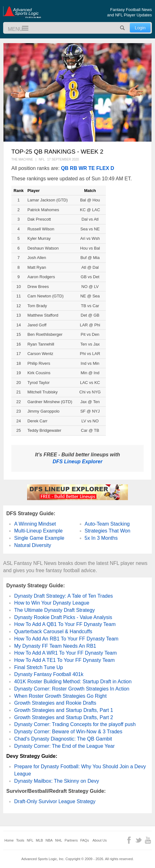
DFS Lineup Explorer (77, 462)
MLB (40, 840)
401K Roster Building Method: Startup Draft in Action (73, 682)
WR (83, 168)
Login (140, 28)
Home (9, 840)
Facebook (129, 840)
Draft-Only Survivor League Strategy (55, 801)
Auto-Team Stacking (107, 524)
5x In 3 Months (101, 538)
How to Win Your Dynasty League (52, 603)
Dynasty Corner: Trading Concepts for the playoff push (75, 724)
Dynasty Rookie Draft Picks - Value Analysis (63, 617)
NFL (30, 840)
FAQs (85, 840)
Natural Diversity (33, 545)
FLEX (103, 168)
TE (92, 168)
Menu (22, 28)
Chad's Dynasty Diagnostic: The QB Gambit (63, 739)
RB (74, 168)
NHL (59, 840)
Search (123, 28)
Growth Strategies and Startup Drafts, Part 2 (64, 717)
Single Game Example (39, 538)
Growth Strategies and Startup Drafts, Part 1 (64, 710)
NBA (49, 840)
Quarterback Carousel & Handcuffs (53, 631)
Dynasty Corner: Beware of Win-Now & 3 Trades (68, 732)
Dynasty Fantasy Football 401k (49, 674)
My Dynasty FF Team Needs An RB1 (55, 646)
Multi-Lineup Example (38, 531)
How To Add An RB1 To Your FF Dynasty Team (66, 639)
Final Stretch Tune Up (39, 667)
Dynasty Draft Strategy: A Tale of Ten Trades (63, 596)
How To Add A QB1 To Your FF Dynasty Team (65, 624)
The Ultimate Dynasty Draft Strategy (55, 610)
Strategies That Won (108, 531)
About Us (100, 840)
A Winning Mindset (35, 524)
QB (65, 168)
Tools (20, 840)
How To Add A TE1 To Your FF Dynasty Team (64, 660)
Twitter (138, 840)
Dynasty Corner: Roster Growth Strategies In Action (72, 689)
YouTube (148, 840)
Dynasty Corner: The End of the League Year (64, 746)
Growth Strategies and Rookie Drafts (55, 703)
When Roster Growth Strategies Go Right (60, 696)
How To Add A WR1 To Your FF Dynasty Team (66, 653)
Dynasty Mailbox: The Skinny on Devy (57, 781)
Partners (71, 840)
